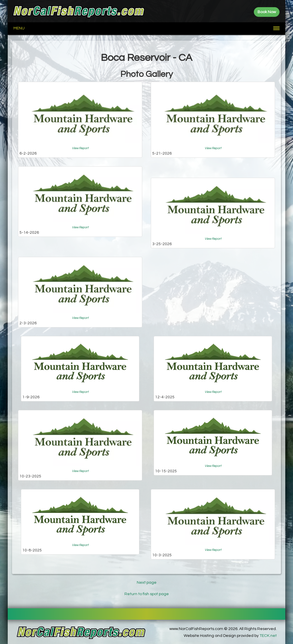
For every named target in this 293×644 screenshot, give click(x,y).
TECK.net (268, 636)
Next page (147, 583)
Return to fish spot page (147, 594)
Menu (19, 28)
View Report (80, 148)
